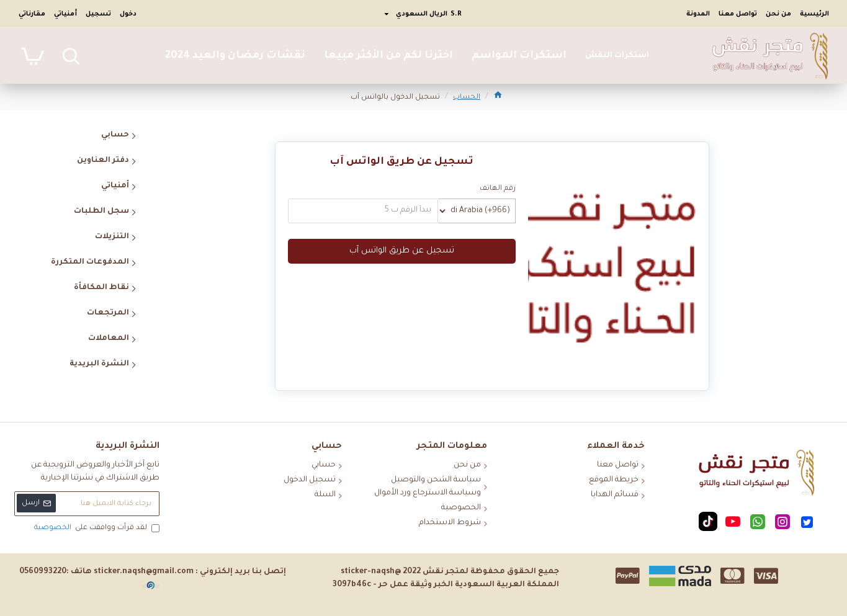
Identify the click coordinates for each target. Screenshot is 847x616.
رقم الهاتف (498, 189)
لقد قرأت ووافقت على (96, 529)
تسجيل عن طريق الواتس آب (402, 251)
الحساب (467, 98)
